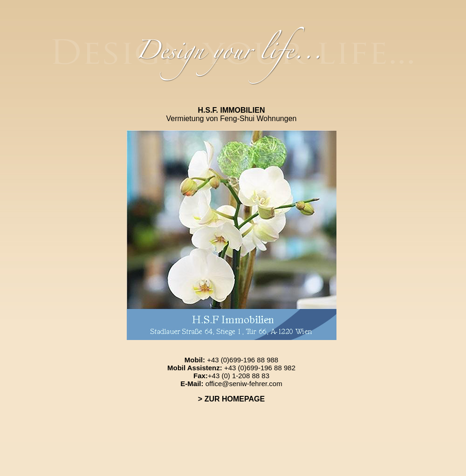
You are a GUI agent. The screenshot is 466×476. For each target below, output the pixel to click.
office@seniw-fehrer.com (244, 384)
